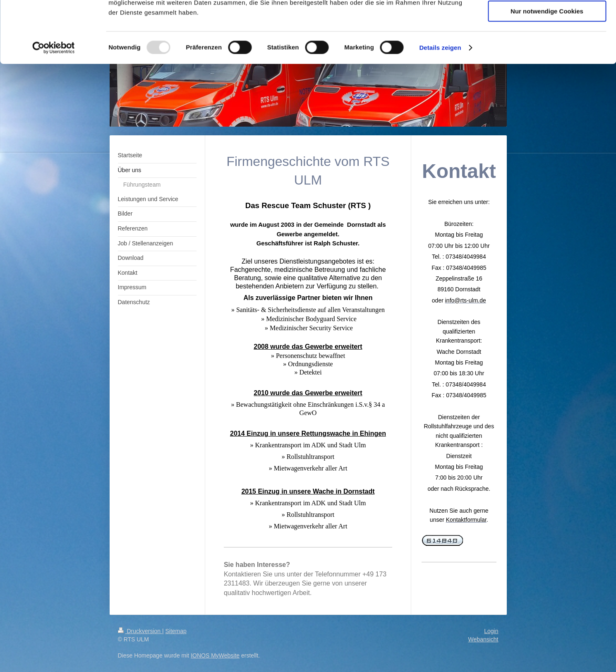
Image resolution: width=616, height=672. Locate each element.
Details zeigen (440, 105)
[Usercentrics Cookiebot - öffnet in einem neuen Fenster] (54, 106)
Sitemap (176, 631)
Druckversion (140, 631)
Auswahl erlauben (547, 45)
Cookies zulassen (547, 20)
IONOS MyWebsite (215, 655)
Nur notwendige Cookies (547, 69)
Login (491, 631)
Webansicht (483, 639)
